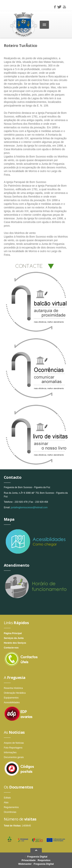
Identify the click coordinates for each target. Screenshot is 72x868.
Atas (6, 802)
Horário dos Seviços (15, 643)
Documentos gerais (14, 757)
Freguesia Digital (37, 857)
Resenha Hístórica (13, 688)
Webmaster (25, 864)
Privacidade (29, 860)
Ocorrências (10, 812)
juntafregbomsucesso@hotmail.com (29, 507)
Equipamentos (11, 698)
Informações (10, 752)
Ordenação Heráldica (15, 693)
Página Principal (13, 633)
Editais (7, 798)
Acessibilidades (12, 702)
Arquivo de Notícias (14, 743)
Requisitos (44, 860)
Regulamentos (11, 807)
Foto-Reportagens (13, 748)
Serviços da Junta (14, 638)
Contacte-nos (11, 648)
